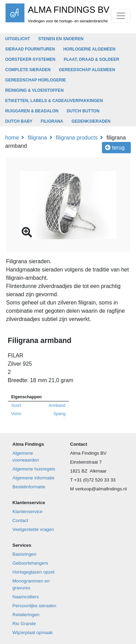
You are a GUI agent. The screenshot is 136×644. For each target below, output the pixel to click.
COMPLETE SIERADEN (28, 70)
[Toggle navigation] (121, 16)
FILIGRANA (52, 121)
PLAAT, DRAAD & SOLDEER (91, 59)
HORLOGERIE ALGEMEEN (90, 49)
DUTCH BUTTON (83, 111)
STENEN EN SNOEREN (61, 39)
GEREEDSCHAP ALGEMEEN (87, 70)
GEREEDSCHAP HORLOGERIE (35, 80)
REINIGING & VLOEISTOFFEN (34, 90)
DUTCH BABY (19, 121)
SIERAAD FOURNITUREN (30, 49)
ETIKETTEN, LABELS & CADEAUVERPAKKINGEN (54, 101)
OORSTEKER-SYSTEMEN (30, 59)
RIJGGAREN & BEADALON (32, 111)
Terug (115, 148)
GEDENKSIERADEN (91, 121)
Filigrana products (77, 138)
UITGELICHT (18, 39)
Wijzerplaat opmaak (33, 632)
